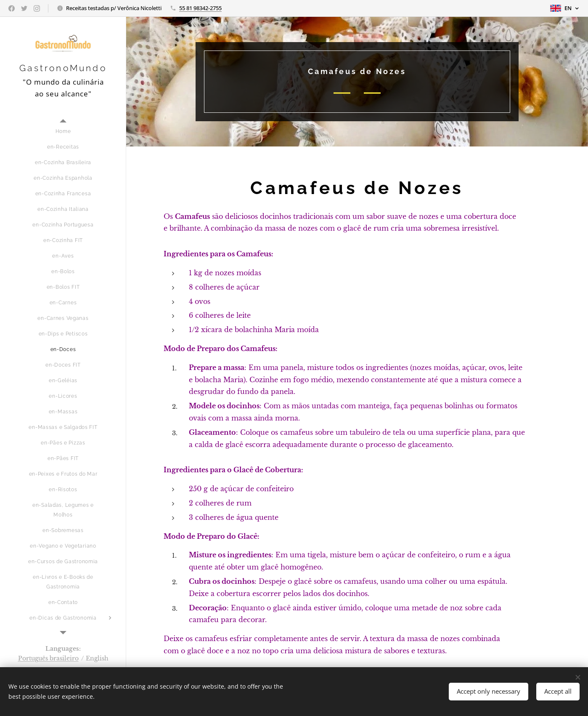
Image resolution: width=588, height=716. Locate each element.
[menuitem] (63, 132)
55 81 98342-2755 (200, 8)
